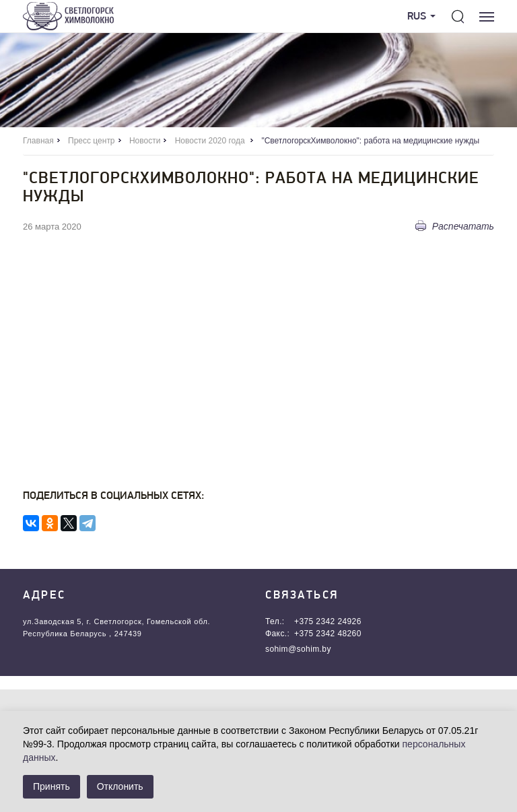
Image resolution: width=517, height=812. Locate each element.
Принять (51, 786)
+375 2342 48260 (328, 634)
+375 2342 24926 (328, 621)
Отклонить (120, 786)
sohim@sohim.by (298, 649)
